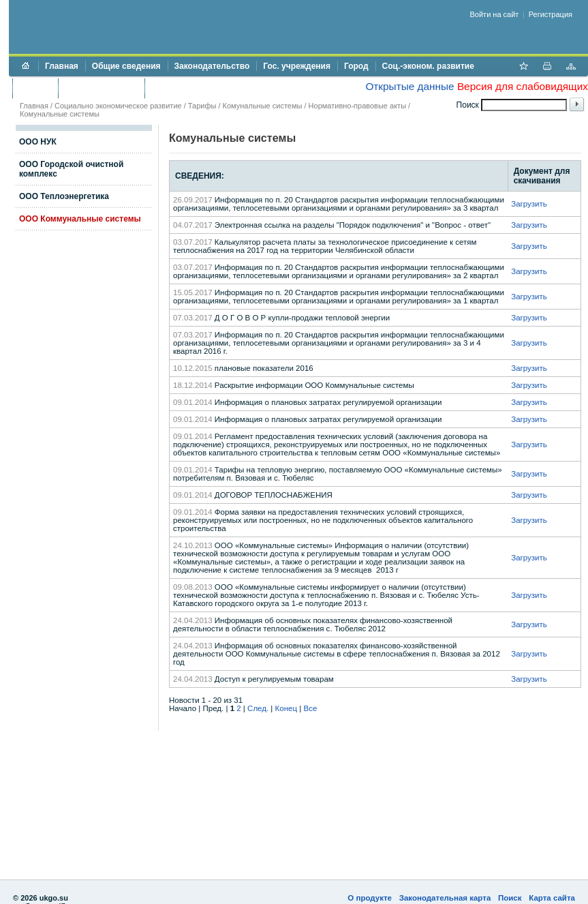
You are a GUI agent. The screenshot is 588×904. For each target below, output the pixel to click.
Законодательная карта (445, 898)
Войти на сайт (495, 14)
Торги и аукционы (101, 88)
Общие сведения (126, 66)
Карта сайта (552, 898)
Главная (62, 66)
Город (356, 66)
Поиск (510, 898)
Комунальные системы (263, 106)
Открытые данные (409, 86)
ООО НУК (38, 142)
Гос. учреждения (297, 66)
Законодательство (212, 66)
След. (258, 708)
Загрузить (529, 204)
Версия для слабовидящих (523, 86)
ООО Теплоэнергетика (64, 196)
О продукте (370, 898)
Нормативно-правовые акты (357, 106)
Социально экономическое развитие (118, 106)
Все (310, 708)
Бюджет (35, 88)
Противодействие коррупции (210, 88)
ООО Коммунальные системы (80, 219)
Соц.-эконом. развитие (428, 66)
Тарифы (202, 106)
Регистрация (551, 14)
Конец (286, 708)
